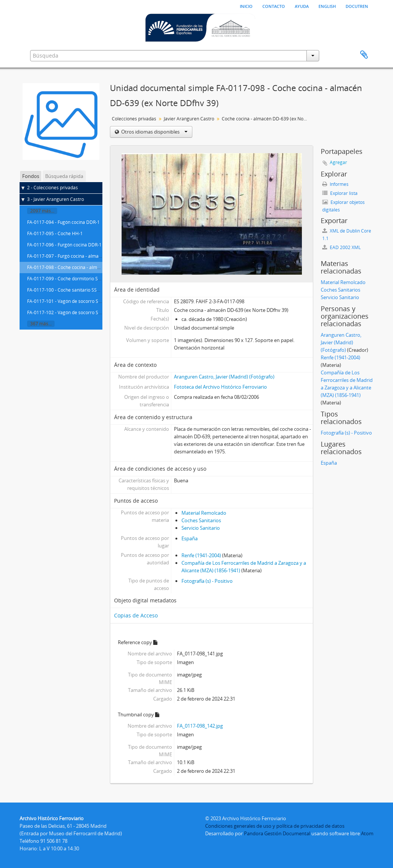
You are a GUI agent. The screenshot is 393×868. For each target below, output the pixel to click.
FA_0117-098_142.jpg (200, 726)
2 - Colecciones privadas (53, 188)
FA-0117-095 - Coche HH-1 (55, 233)
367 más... (41, 324)
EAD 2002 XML (341, 247)
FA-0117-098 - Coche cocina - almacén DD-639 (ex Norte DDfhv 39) (97, 267)
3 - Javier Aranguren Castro (56, 199)
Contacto (274, 6)
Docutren (357, 6)
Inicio (246, 6)
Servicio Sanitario (201, 528)
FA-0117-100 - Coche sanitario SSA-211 (68, 290)
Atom (367, 833)
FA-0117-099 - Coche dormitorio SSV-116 (70, 279)
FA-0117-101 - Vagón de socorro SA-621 (69, 301)
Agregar (338, 162)
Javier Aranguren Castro (189, 119)
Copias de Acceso (136, 615)
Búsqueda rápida (64, 176)
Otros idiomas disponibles (154, 132)
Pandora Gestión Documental (277, 833)
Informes (335, 184)
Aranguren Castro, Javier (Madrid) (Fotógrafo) (224, 377)
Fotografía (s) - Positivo (207, 581)
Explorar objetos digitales (343, 206)
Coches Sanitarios (201, 520)
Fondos (31, 176)
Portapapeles (364, 55)
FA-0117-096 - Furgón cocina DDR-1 (64, 245)
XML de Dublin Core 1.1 (347, 235)
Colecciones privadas (134, 119)
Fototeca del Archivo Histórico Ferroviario (220, 387)
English (327, 6)
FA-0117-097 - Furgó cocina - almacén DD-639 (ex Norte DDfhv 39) (97, 256)
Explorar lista (340, 193)
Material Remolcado (204, 513)
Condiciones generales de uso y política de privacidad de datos (275, 826)
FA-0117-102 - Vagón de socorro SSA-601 (70, 312)
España (190, 538)
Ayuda (302, 6)
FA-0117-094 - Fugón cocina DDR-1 (63, 222)
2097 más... (42, 211)
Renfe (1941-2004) (201, 555)
